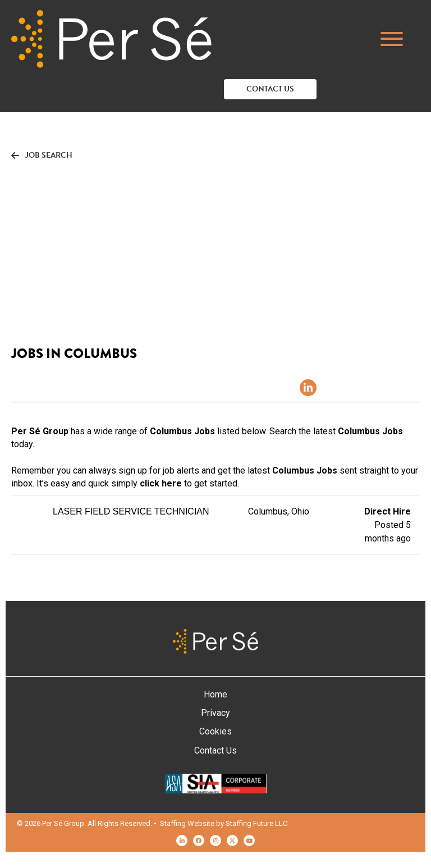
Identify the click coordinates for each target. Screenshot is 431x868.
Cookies (215, 731)
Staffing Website (187, 823)
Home (215, 694)
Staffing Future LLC (256, 823)
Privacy (215, 713)
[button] (397, 39)
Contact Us (215, 750)
